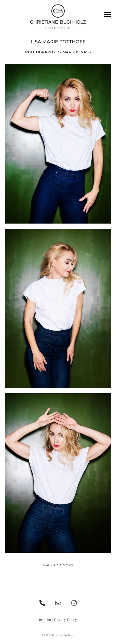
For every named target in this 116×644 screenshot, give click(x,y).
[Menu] (107, 15)
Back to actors (58, 565)
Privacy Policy (66, 620)
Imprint (45, 620)
